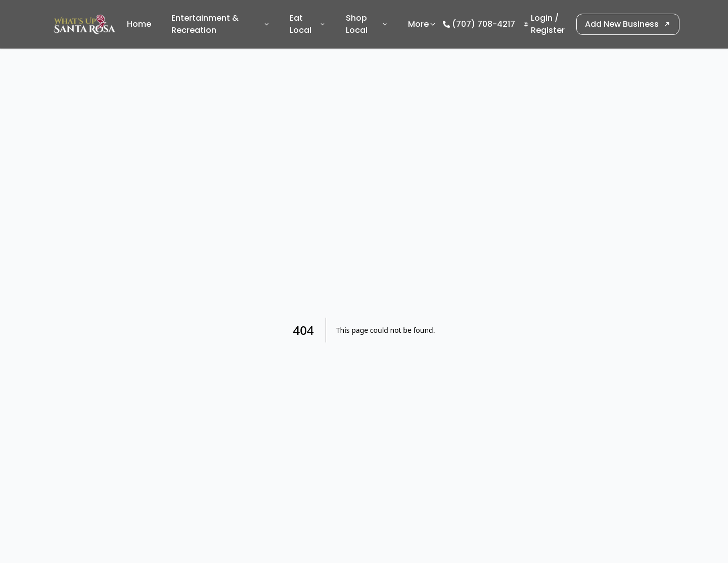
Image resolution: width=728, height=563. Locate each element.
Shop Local (367, 24)
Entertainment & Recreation (220, 24)
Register (548, 30)
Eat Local (308, 24)
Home (139, 24)
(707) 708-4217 (484, 24)
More (422, 24)
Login (542, 18)
